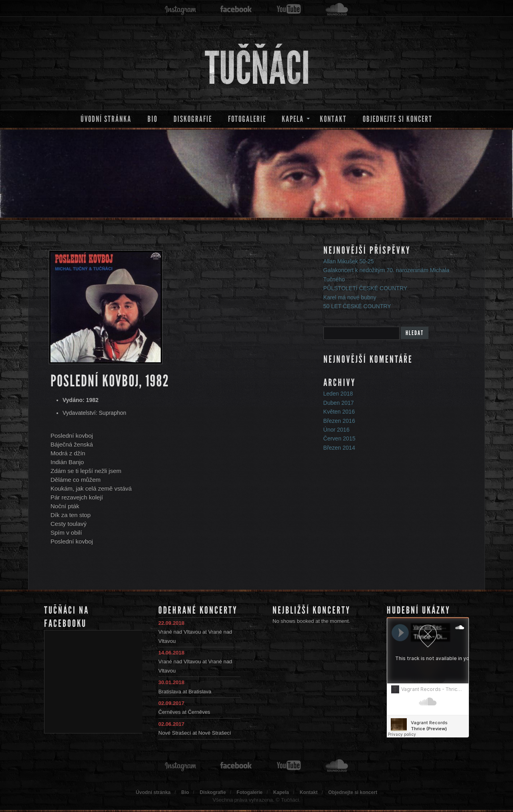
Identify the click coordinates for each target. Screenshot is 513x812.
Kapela (293, 119)
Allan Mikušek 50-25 (349, 261)
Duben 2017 (339, 403)
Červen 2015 (339, 438)
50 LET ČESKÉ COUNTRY (357, 306)
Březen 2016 (339, 421)
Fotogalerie (247, 119)
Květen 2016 (339, 412)
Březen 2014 (339, 448)
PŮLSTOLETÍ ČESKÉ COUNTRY (366, 288)
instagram (180, 9)
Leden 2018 (338, 394)
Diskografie (193, 119)
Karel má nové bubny (350, 297)
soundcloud (337, 9)
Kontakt (333, 119)
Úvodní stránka (106, 119)
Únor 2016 (336, 430)
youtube (289, 9)
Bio (152, 119)
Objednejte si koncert (398, 119)
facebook (236, 9)
